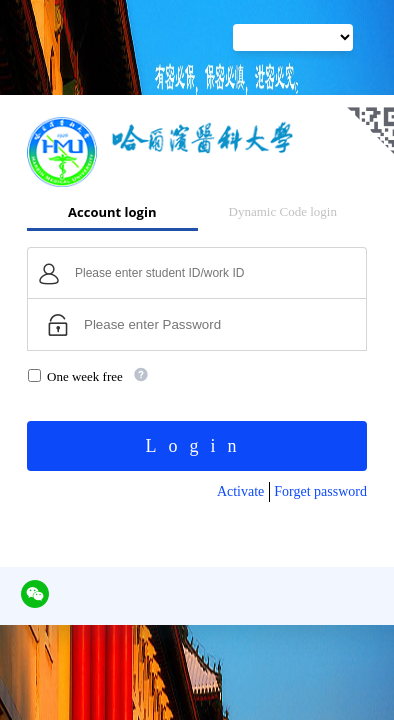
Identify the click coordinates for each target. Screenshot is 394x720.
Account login (112, 212)
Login (197, 446)
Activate (240, 491)
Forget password (320, 491)
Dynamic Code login (283, 211)
